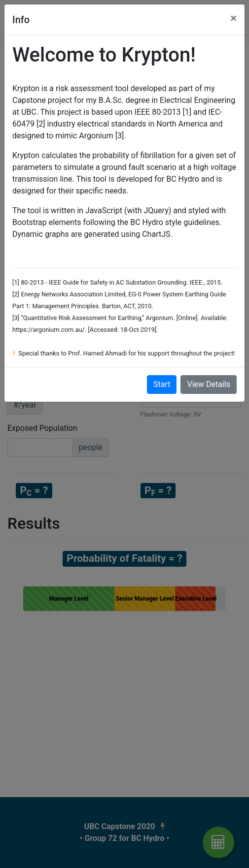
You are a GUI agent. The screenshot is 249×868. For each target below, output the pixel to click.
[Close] (233, 18)
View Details (209, 384)
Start (162, 384)
